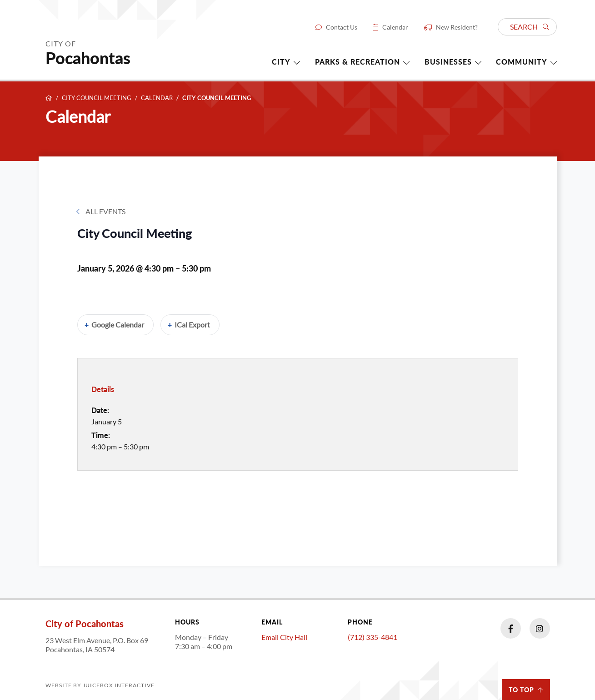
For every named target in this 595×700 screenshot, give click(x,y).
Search (530, 27)
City (281, 62)
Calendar (395, 27)
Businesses (448, 62)
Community (522, 62)
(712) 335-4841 (372, 637)
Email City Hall (284, 637)
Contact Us (342, 27)
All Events (105, 211)
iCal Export (192, 325)
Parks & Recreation (357, 62)
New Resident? (457, 27)
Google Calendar (118, 325)
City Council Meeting (97, 98)
